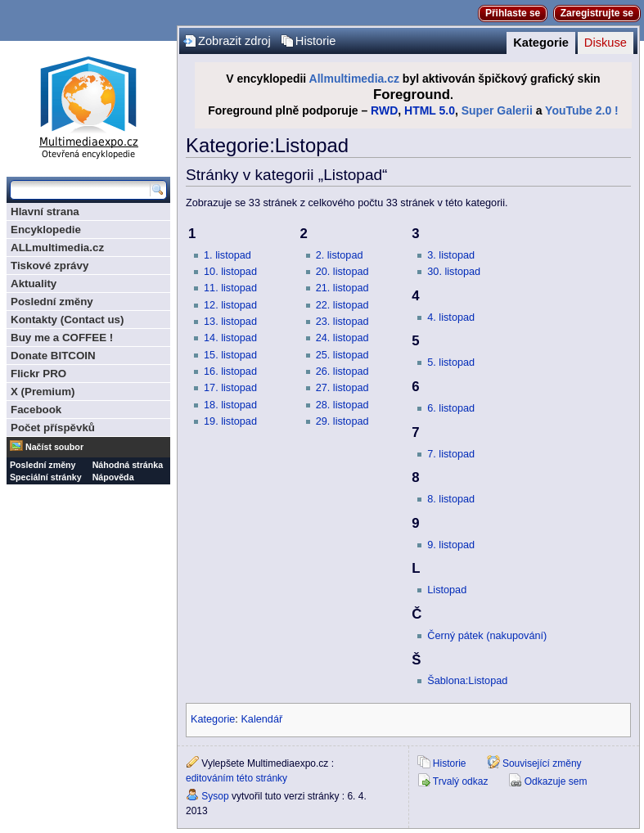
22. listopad (342, 305)
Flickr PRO (38, 374)
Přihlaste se (513, 13)
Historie (316, 41)
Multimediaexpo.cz (88, 105)
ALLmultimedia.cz (57, 248)
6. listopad (451, 408)
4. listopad (451, 317)
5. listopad (451, 362)
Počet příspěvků (53, 428)
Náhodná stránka (128, 465)
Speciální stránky (46, 477)
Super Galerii (497, 110)
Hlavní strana (45, 212)
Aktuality (34, 284)
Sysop (215, 796)
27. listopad (342, 388)
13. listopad (230, 322)
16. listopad (230, 371)
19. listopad (230, 421)
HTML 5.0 (430, 110)
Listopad (447, 590)
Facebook (36, 410)
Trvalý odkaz (461, 781)
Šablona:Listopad (467, 681)
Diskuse (606, 43)
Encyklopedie (46, 230)
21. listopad (342, 288)
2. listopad (340, 255)
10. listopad (230, 272)
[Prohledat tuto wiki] (80, 190)
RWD (384, 110)
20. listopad (342, 272)
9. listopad (451, 545)
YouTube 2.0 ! (582, 110)
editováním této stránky (236, 778)
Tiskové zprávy (50, 266)
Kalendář (261, 719)
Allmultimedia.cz (354, 79)
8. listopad (451, 499)
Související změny (542, 763)
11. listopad (230, 288)
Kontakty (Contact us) (67, 320)
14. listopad (230, 338)
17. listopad (230, 388)
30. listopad (454, 272)
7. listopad (451, 454)
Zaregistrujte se (597, 13)
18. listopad (230, 405)
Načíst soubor (54, 447)
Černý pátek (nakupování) (487, 636)
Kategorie (541, 43)
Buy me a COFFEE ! (62, 338)
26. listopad (342, 371)
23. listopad (342, 322)
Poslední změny (52, 302)
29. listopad (342, 421)
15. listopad (230, 355)
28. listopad (342, 405)
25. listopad (342, 355)
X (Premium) (43, 392)
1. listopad (227, 255)
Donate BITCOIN (53, 356)
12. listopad (230, 305)
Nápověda (113, 477)
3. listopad (451, 255)
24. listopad (342, 338)
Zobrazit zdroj (234, 41)
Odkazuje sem (556, 781)
